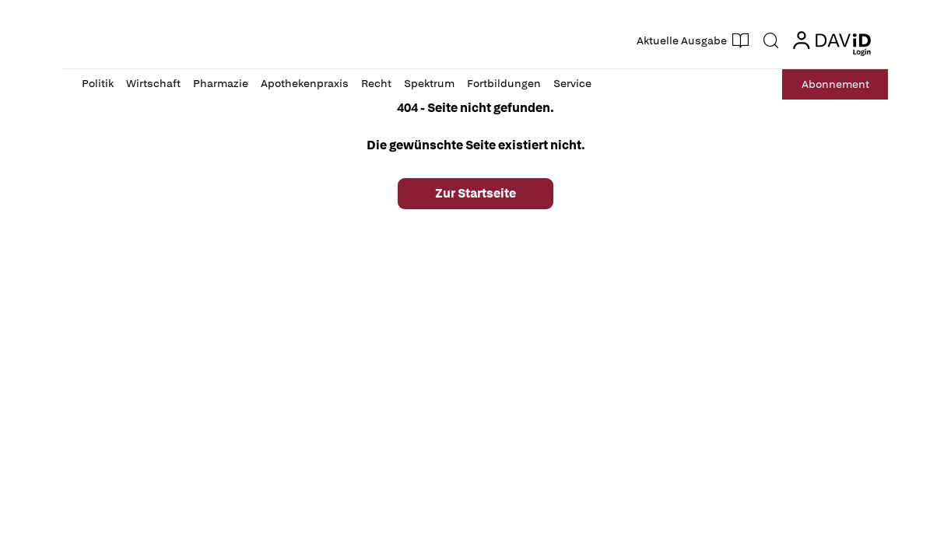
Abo (835, 84)
